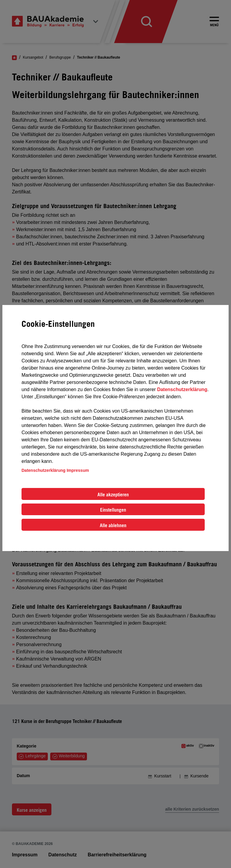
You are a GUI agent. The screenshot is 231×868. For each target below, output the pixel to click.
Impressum (78, 470)
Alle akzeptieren (113, 495)
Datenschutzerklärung (182, 389)
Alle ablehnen (113, 525)
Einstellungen (113, 510)
